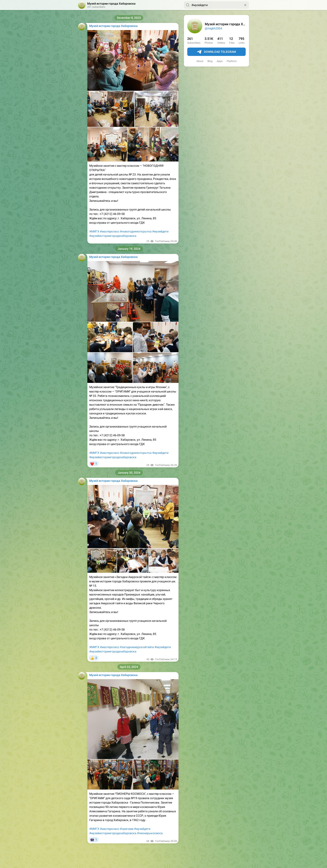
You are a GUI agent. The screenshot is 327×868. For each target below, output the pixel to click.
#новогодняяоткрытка (136, 231)
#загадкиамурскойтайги (137, 647)
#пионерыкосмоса (150, 833)
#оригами (127, 829)
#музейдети (160, 231)
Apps (220, 61)
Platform (232, 61)
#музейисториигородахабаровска (113, 236)
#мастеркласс (110, 231)
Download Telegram (216, 52)
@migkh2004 (213, 28)
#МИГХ (94, 231)
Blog (210, 61)
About (200, 61)
